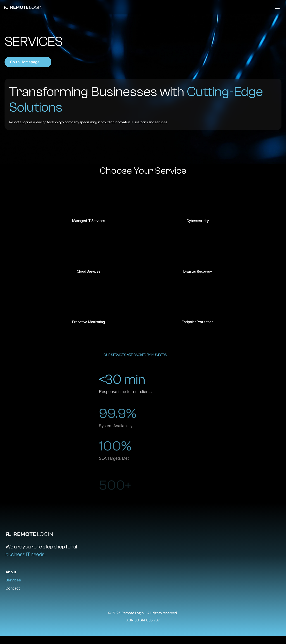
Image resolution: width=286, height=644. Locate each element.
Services (13, 580)
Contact (13, 588)
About (11, 572)
